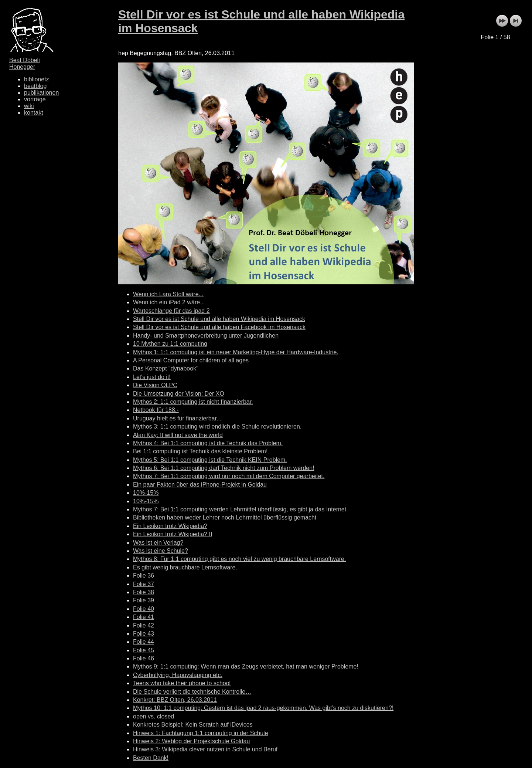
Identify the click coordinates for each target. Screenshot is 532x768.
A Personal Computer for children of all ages (191, 360)
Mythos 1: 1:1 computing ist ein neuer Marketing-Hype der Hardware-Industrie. (236, 352)
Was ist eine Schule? (161, 551)
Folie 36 (144, 576)
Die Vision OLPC (155, 385)
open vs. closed (154, 716)
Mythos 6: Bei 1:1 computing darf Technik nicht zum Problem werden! (224, 468)
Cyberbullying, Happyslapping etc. (178, 675)
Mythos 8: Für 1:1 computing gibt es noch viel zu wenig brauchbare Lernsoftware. (239, 559)
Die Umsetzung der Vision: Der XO (179, 394)
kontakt (34, 113)
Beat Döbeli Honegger (25, 63)
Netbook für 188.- (156, 410)
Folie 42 (144, 625)
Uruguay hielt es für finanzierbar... (177, 418)
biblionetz (37, 79)
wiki (29, 106)
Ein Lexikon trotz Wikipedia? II (173, 534)
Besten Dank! (151, 758)
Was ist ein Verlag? (158, 543)
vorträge (35, 99)
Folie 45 (144, 650)
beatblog (35, 86)
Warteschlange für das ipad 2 (171, 311)
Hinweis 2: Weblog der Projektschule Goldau (191, 741)
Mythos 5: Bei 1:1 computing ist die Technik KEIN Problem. (210, 460)
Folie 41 (144, 617)
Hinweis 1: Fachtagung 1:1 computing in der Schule (201, 733)
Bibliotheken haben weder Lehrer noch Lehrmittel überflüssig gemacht (225, 517)
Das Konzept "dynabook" (166, 368)
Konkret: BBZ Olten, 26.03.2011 (175, 700)
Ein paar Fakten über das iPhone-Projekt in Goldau (200, 485)
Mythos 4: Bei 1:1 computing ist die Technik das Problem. (208, 443)
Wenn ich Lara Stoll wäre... (168, 294)
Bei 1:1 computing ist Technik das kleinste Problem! (200, 451)
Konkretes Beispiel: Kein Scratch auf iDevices (193, 725)
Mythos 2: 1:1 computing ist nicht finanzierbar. (193, 402)
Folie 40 (144, 609)
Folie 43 (144, 634)
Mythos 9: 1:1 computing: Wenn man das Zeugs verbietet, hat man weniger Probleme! (246, 666)
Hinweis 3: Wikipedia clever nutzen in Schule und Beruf (205, 749)
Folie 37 (144, 584)
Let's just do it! (152, 377)
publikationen (41, 93)
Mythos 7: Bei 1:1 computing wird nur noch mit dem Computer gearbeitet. (229, 476)
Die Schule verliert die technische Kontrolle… (192, 692)
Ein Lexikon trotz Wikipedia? (170, 526)
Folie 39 (144, 600)
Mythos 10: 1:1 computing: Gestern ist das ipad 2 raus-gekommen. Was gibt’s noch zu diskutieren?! (263, 708)
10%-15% (146, 493)
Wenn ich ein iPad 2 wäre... (169, 302)
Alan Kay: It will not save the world (178, 435)
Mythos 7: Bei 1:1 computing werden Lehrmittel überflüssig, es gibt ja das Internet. (241, 509)
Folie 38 (144, 592)
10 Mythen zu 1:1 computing (170, 344)
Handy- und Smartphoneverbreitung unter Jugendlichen (206, 336)
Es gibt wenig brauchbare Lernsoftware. (185, 567)
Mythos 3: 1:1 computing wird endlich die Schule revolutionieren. (217, 427)
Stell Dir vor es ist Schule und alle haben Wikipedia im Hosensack (219, 319)
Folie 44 (144, 642)
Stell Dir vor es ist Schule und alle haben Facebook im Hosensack (219, 327)
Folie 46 (144, 658)
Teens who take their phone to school (182, 683)
